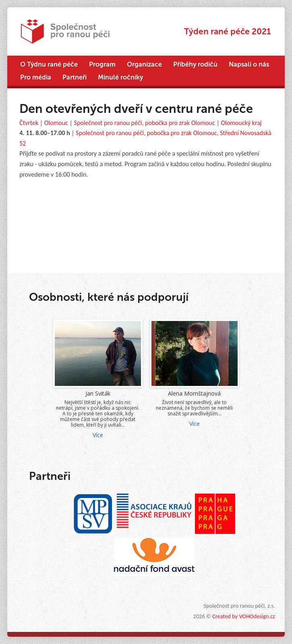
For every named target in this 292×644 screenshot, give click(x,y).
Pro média (36, 77)
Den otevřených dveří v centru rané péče (136, 109)
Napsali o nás (249, 64)
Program (102, 64)
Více (108, 435)
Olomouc (56, 123)
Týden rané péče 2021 (228, 31)
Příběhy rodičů (195, 64)
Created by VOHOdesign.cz (244, 616)
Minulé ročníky (120, 77)
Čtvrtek (29, 123)
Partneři (75, 77)
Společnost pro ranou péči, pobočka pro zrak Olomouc (145, 123)
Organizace (144, 64)
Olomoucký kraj (241, 123)
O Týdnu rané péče (49, 64)
